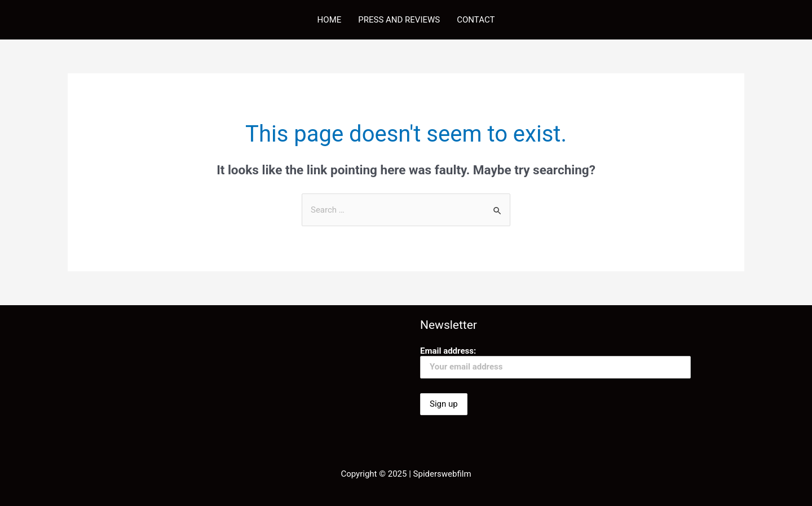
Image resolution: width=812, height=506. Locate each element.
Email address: (555, 362)
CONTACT (476, 20)
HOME (330, 20)
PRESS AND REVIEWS (399, 20)
